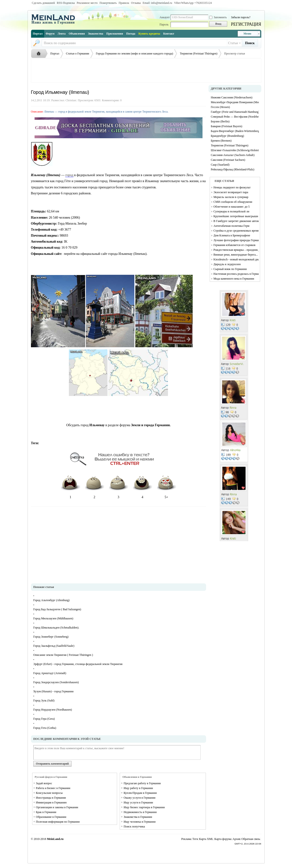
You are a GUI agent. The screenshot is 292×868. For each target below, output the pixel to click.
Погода (131, 34)
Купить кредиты (149, 34)
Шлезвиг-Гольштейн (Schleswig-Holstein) (235, 150)
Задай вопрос (44, 783)
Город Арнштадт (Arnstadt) (50, 673)
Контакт (169, 34)
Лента (62, 34)
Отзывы (136, 3)
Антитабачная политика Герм (232, 226)
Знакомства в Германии (138, 817)
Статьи (233, 43)
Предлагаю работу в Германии (142, 783)
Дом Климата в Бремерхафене (232, 235)
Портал (38, 34)
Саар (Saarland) (220, 165)
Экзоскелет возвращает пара (231, 192)
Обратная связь (251, 839)
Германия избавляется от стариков (235, 245)
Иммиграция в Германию (51, 802)
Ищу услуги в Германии (138, 802)
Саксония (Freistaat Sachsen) (228, 160)
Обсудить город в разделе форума (118, 425)
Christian (71, 100)
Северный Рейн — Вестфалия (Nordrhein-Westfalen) (235, 117)
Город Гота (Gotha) (45, 728)
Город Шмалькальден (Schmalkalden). (56, 628)
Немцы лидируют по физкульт (232, 187)
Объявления (77, 34)
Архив (236, 839)
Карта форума (223, 839)
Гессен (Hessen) (220, 107)
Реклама (186, 839)
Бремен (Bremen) (221, 141)
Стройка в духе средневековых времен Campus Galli (236, 231)
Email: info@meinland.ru (158, 3)
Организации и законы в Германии (57, 807)
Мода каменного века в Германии (234, 279)
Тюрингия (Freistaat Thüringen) (199, 54)
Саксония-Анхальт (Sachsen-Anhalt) (233, 155)
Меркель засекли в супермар (231, 197)
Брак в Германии (46, 812)
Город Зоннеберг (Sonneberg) (51, 637)
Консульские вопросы (49, 793)
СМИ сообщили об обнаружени (233, 202)
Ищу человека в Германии (140, 822)
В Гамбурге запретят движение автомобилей (236, 221)
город (69, 175)
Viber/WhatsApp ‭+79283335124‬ (193, 3)
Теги (195, 839)
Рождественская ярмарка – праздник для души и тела (236, 250)
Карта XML (206, 839)
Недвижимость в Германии (140, 812)
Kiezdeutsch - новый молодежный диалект (236, 259)
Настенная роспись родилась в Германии (236, 274)
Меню (247, 34)
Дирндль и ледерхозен (227, 264)
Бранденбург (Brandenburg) (228, 136)
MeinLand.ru (55, 839)
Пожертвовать (108, 3)
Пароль (164, 24)
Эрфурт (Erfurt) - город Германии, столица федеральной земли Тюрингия (78, 664)
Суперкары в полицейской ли (231, 211)
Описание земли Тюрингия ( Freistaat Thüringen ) (63, 655)
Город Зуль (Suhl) (44, 700)
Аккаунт (165, 17)
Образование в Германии (51, 817)
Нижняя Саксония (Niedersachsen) (232, 97)
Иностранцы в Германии (51, 798)
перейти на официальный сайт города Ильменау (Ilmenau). (106, 254)
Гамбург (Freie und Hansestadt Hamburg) (235, 112)
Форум (50, 34)
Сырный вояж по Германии (230, 269)
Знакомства (95, 34)
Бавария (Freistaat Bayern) (227, 126)
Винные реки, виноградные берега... (236, 255)
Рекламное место (87, 3)
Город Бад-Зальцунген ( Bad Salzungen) (57, 609)
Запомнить (218, 17)
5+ (167, 486)
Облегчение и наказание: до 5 (232, 207)
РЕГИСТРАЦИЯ (246, 24)
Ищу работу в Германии (138, 788)
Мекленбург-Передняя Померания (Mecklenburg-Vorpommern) (235, 102)
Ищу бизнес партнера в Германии (144, 807)
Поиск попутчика (134, 826)
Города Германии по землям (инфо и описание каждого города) (135, 54)
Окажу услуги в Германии (140, 798)
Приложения (115, 34)
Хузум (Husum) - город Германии (54, 691)
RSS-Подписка (66, 3)
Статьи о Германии (78, 54)
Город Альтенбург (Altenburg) (51, 600)
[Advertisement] (146, 71)
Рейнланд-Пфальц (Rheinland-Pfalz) (233, 169)
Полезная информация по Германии (58, 822)
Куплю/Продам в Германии (140, 793)
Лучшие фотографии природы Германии (236, 240)
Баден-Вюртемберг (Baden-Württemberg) (235, 131)
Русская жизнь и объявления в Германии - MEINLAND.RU (40, 54)
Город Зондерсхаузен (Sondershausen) (56, 682)
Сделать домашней (43, 3)
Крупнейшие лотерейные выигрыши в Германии (236, 216)
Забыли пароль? (241, 17)
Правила (124, 3)
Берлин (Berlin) (220, 121)
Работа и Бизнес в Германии (53, 788)
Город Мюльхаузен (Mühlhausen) (53, 618)
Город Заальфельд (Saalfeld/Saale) (54, 646)
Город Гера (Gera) (44, 719)
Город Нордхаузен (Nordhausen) (53, 710)
